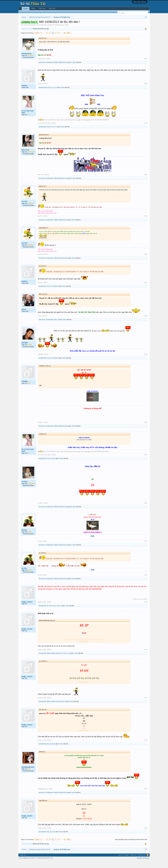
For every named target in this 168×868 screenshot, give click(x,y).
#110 (146, 430)
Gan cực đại (108, 23)
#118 (146, 747)
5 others (61, 466)
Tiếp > (69, 40)
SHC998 (25, 350)
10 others (73, 186)
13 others (73, 552)
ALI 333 (24, 209)
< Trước (37, 40)
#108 (146, 323)
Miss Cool (25, 157)
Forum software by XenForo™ (36, 865)
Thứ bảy (85, 23)
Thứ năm (72, 23)
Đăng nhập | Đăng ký (140, 2)
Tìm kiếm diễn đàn (26, 12)
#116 (146, 657)
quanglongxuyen (28, 774)
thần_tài (49, 95)
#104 (146, 182)
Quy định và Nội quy (143, 865)
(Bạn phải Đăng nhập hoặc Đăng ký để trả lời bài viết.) (131, 847)
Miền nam (26, 23)
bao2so (24, 93)
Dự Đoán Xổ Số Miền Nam (39, 32)
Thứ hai (54, 23)
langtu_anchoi (27, 609)
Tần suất (116, 23)
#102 (146, 91)
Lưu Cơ (55, 95)
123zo (24, 317)
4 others (61, 839)
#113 (146, 549)
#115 (146, 609)
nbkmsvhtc (42, 70)
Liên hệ (120, 862)
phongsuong (26, 61)
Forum (26, 9)
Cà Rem (25, 489)
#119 (146, 796)
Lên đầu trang (141, 862)
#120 (146, 835)
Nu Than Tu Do (51, 613)
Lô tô (122, 23)
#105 (146, 223)
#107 (146, 290)
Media (33, 8)
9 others (73, 227)
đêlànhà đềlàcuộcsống (61, 70)
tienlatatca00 (49, 70)
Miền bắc (33, 23)
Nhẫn (92, 543)
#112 (146, 510)
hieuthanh (55, 293)
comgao (25, 388)
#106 (146, 262)
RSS (148, 862)
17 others (73, 70)
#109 (146, 362)
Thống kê (99, 23)
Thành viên (42, 8)
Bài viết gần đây (39, 12)
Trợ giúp (126, 862)
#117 (146, 705)
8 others (62, 134)
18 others (73, 514)
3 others (64, 365)
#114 (146, 582)
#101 (146, 66)
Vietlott (48, 23)
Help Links (52, 8)
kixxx (54, 466)
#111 (146, 462)
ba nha (24, 537)
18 (65, 40)
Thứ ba (60, 23)
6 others (62, 95)
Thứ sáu (79, 23)
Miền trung (41, 23)
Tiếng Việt (23, 862)
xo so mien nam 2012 (28, 119)
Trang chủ (133, 862)
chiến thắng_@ (59, 32)
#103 (146, 130)
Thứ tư (65, 23)
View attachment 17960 (84, 447)
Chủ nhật (92, 23)
